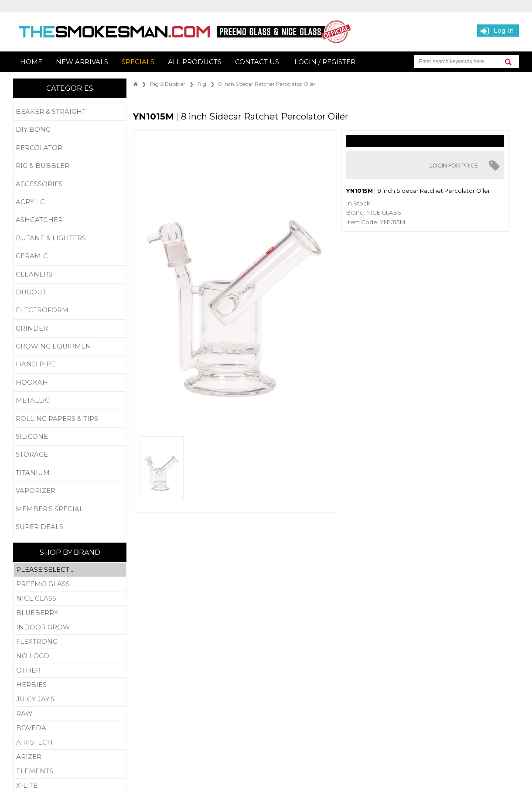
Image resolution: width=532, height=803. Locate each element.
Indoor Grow (70, 627)
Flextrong (70, 642)
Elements (70, 771)
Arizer (70, 757)
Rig (202, 84)
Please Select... (70, 570)
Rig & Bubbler (168, 84)
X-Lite (70, 786)
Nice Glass (70, 599)
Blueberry (70, 613)
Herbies (70, 685)
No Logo (70, 656)
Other (70, 671)
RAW (70, 714)
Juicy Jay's (70, 699)
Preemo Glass (70, 584)
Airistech (70, 743)
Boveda (70, 728)
